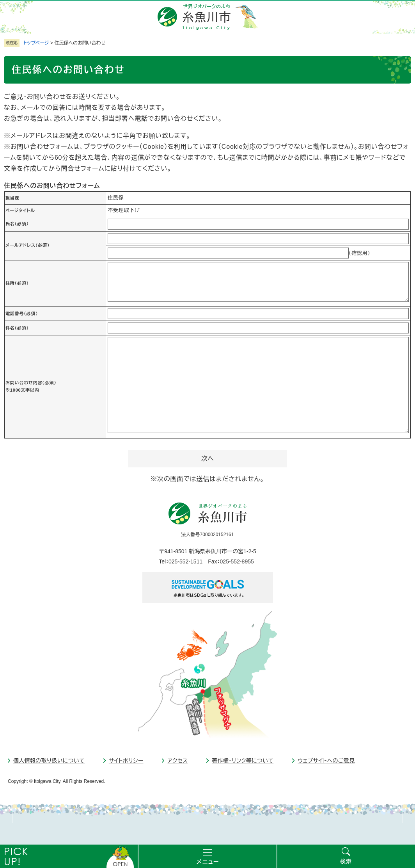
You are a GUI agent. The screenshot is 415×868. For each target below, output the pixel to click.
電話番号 (22, 314)
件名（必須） (17, 328)
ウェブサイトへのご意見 (326, 761)
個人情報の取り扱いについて (49, 761)
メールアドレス (27, 245)
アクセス (177, 761)
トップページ (36, 43)
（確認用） (360, 253)
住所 (17, 283)
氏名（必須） (17, 224)
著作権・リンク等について (243, 761)
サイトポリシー (126, 761)
